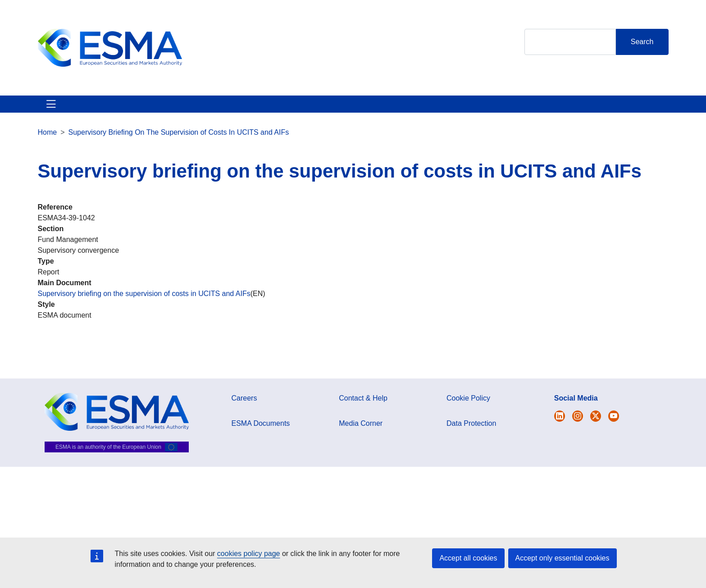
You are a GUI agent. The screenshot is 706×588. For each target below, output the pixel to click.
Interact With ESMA (371, 109)
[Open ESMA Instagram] (578, 427)
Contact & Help (449, 109)
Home (48, 143)
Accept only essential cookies (563, 558)
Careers (244, 409)
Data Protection (471, 434)
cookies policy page (249, 554)
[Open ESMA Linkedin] (596, 427)
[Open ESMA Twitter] (560, 427)
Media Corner (361, 434)
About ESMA (60, 109)
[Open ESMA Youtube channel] (614, 427)
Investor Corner (294, 109)
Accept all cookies (468, 558)
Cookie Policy (468, 409)
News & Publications (213, 109)
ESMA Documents (261, 434)
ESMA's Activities (129, 109)
